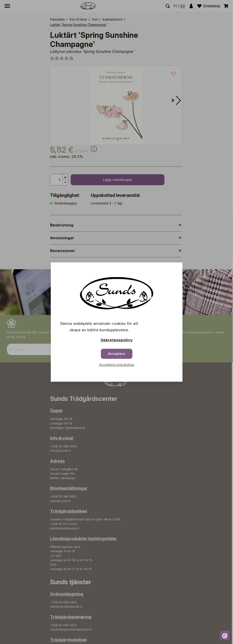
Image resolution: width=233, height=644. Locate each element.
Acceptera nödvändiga (117, 365)
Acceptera (117, 354)
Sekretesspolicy (117, 340)
